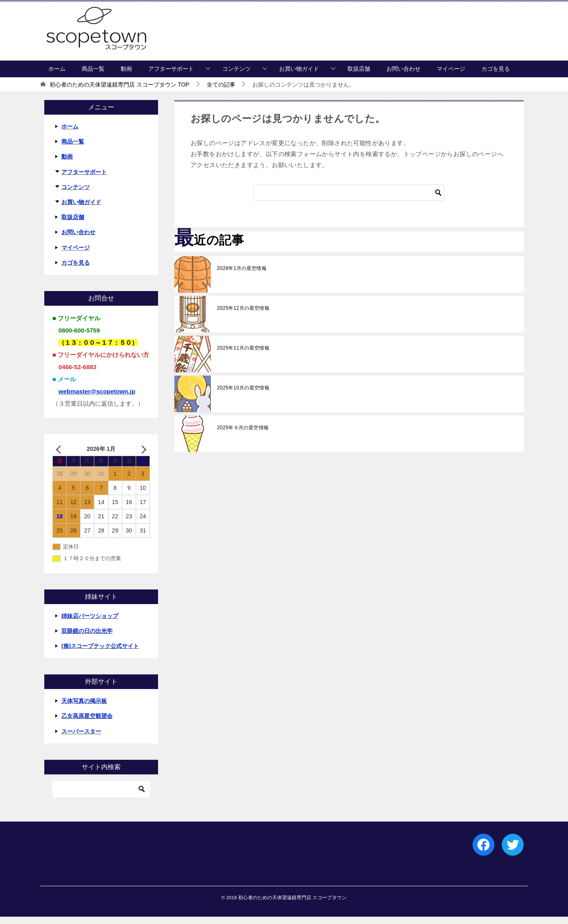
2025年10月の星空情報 (243, 395)
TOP (119, 92)
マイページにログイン (434, 57)
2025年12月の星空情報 (243, 315)
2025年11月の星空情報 (243, 355)
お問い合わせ (403, 76)
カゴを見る (496, 76)
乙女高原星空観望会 (87, 724)
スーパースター (81, 739)
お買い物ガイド (299, 76)
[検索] (349, 200)
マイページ (451, 76)
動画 (126, 76)
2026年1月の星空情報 (242, 276)
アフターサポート (171, 76)
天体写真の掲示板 (84, 709)
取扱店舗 (359, 76)
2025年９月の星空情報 (243, 435)
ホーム (57, 76)
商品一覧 (93, 76)
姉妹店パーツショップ (90, 623)
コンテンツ (236, 76)
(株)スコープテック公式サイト (100, 653)
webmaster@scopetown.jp (97, 399)
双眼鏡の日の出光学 (87, 638)
